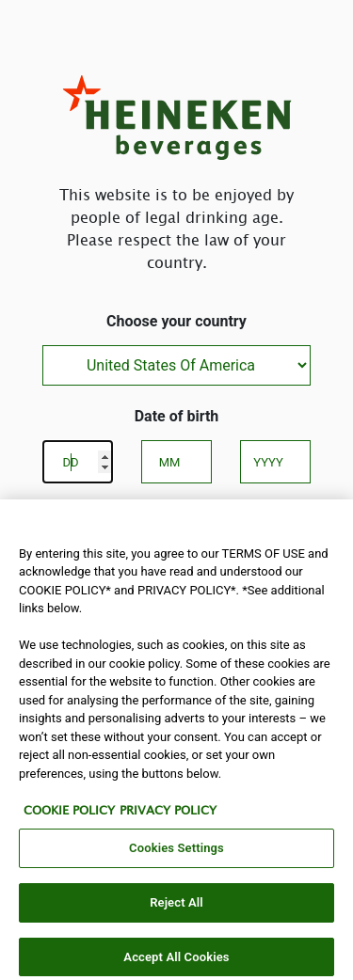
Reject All (176, 908)
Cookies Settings (176, 854)
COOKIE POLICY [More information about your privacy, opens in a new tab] (69, 815)
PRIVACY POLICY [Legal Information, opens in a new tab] (168, 815)
